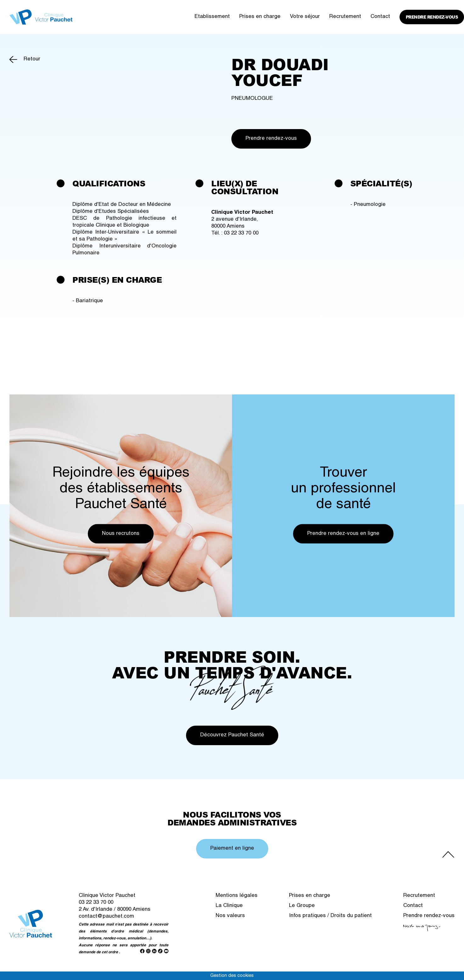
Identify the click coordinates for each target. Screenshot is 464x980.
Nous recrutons (121, 533)
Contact (380, 17)
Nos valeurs (230, 916)
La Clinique (229, 906)
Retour (32, 59)
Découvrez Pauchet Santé (232, 735)
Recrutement (345, 17)
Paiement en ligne (232, 849)
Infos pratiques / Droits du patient (330, 916)
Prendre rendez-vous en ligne (343, 533)
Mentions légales (237, 896)
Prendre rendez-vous (432, 17)
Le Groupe (302, 906)
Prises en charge (260, 17)
